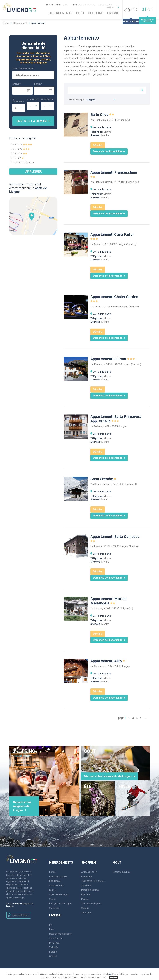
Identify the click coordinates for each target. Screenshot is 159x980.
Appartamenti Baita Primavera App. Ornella (116, 419)
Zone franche (56, 938)
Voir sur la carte (102, 127)
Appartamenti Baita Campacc (115, 539)
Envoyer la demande (33, 121)
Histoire (53, 952)
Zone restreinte (19, 915)
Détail (98, 145)
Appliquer (33, 172)
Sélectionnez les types (27, 75)
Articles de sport (89, 872)
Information (106, 5)
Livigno (113, 13)
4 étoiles (23, 144)
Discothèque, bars (122, 872)
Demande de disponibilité (109, 151)
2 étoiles (20, 153)
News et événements (57, 5)
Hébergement (20, 23)
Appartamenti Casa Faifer (112, 237)
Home (6, 23)
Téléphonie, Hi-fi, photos (93, 881)
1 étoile (18, 158)
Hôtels (52, 872)
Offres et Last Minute (83, 5)
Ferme (52, 890)
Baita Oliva (102, 115)
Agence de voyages (59, 894)
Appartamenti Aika (108, 661)
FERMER (113, 978)
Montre (107, 132)
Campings (54, 908)
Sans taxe (86, 912)
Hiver (52, 929)
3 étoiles (21, 149)
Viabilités (54, 947)
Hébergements (61, 13)
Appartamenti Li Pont (113, 359)
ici (110, 974)
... (145, 718)
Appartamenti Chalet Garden (114, 299)
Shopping (96, 13)
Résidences (55, 881)
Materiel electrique (90, 890)
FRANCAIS (110, 7)
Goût (80, 13)
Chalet (52, 899)
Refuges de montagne (60, 903)
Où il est (53, 956)
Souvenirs (86, 885)
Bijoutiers (86, 894)
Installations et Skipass (60, 934)
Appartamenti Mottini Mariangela (108, 601)
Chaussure (86, 876)
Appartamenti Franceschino (114, 175)
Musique (85, 899)
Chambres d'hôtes (58, 876)
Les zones (54, 943)
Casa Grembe (103, 479)
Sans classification (23, 162)
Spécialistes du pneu (91, 903)
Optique (85, 908)
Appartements (56, 885)
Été (51, 925)
